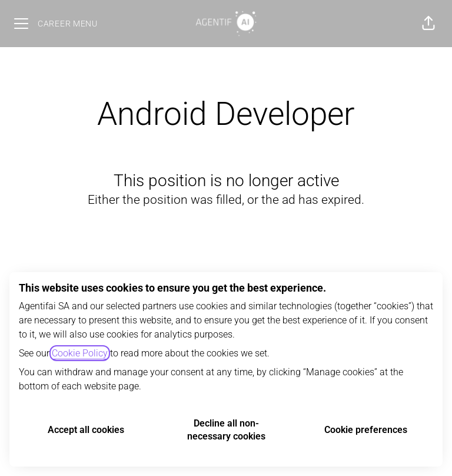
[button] (428, 24)
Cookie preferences (366, 430)
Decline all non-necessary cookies (226, 430)
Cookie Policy (80, 353)
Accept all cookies (86, 430)
